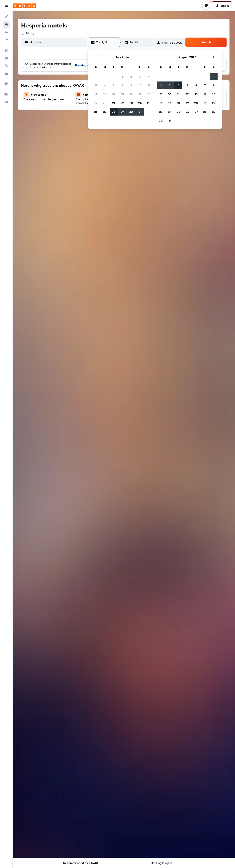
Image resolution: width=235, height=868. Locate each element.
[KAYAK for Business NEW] (6, 73)
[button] (6, 6)
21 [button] (114, 103)
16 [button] (131, 94)
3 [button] (140, 77)
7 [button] (113, 85)
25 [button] (149, 103)
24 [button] (140, 103)
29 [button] (122, 112)
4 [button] (149, 77)
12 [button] (96, 94)
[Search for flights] (6, 17)
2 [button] (131, 77)
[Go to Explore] (6, 58)
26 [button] (96, 112)
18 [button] (149, 94)
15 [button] (122, 94)
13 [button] (105, 94)
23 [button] (131, 103)
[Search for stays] (6, 25)
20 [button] (105, 103)
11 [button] (149, 85)
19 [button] (96, 103)
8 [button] (122, 85)
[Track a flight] (6, 66)
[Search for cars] (6, 32)
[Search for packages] (6, 40)
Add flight (31, 33)
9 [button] (131, 85)
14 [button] (114, 94)
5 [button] (96, 85)
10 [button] (140, 85)
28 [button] (113, 112)
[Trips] (6, 84)
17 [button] (140, 94)
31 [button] (140, 112)
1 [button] (122, 77)
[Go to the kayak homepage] (25, 6)
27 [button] (105, 112)
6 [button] (105, 85)
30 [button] (131, 112)
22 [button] (122, 103)
